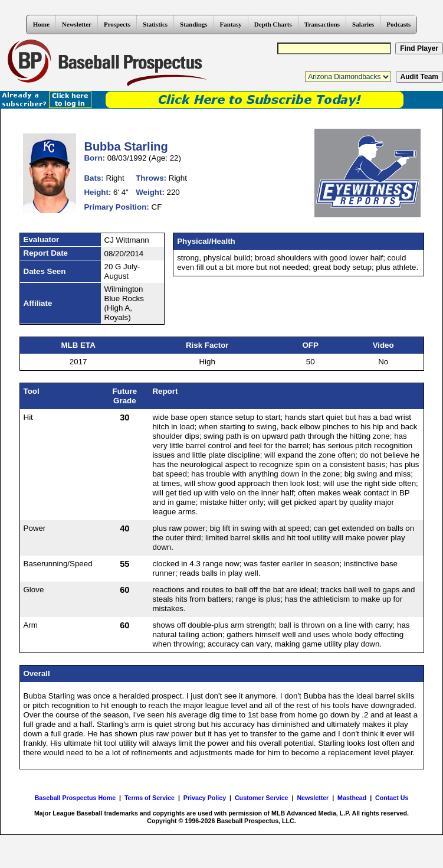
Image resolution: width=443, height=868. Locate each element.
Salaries (363, 24)
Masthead (352, 798)
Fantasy (231, 24)
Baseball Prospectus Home (75, 798)
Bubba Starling (126, 146)
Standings (193, 24)
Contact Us (392, 798)
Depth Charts (273, 24)
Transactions (322, 24)
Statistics (155, 24)
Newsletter (77, 24)
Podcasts (398, 24)
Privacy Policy (205, 798)
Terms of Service (150, 798)
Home (41, 24)
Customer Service (262, 798)
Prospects (117, 24)
